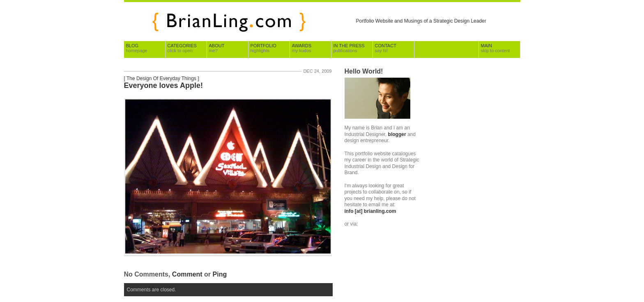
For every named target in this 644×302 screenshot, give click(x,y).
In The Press (349, 48)
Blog (137, 48)
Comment (187, 274)
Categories (182, 48)
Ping (220, 274)
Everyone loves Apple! (163, 85)
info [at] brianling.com (370, 211)
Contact (386, 48)
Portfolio (263, 48)
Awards (302, 48)
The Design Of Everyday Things (161, 78)
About (217, 48)
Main (496, 48)
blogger (397, 134)
